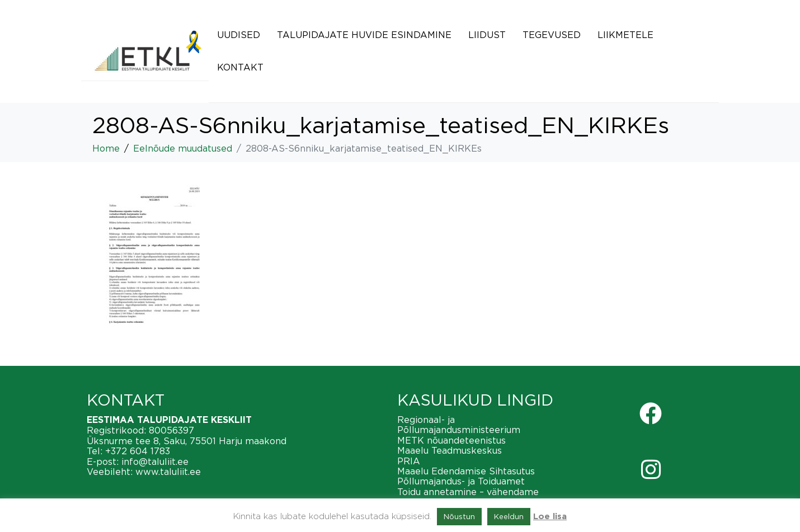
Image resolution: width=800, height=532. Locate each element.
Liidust (487, 35)
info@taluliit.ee (155, 462)
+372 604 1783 (138, 451)
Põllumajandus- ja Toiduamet (461, 481)
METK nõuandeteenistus (451, 440)
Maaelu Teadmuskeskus (450, 450)
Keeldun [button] (509, 516)
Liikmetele (625, 35)
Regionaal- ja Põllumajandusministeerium (459, 425)
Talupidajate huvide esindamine (364, 35)
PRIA (409, 461)
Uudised (239, 35)
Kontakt (240, 67)
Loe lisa (550, 517)
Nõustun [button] (459, 516)
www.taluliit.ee (168, 472)
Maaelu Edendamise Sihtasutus (466, 471)
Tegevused (552, 35)
